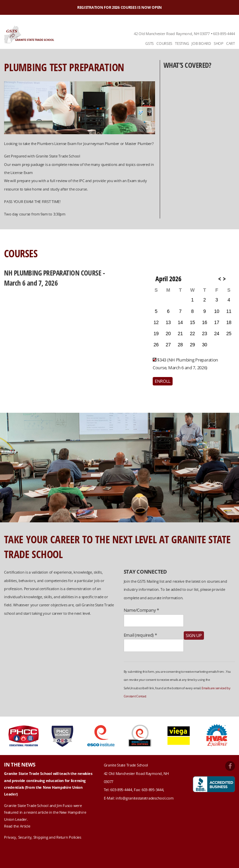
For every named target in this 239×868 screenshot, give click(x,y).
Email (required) (140, 635)
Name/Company (141, 610)
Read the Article (17, 826)
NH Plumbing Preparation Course (53, 273)
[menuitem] (150, 44)
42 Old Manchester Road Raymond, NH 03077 (172, 34)
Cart (231, 43)
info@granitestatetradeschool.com (144, 798)
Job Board (201, 43)
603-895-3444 (153, 790)
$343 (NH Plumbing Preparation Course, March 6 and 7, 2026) (185, 364)
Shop (219, 43)
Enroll (163, 381)
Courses (164, 43)
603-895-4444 (224, 34)
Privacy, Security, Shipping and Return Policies (43, 837)
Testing (182, 43)
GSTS (150, 43)
